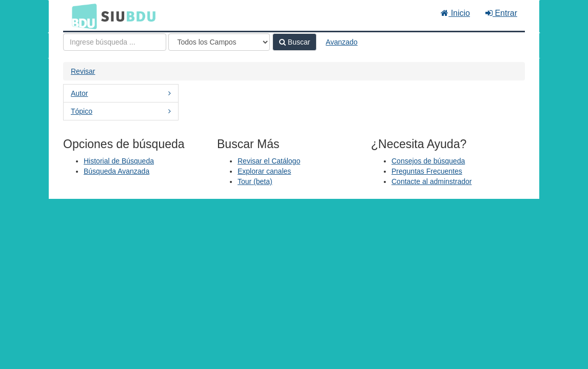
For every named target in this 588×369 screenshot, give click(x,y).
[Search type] (219, 42)
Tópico (121, 111)
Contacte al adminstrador (432, 181)
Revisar (83, 71)
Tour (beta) (255, 181)
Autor (121, 93)
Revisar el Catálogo (269, 161)
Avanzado (342, 42)
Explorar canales (264, 171)
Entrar (501, 13)
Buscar (295, 42)
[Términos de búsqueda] (115, 42)
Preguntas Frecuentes (427, 171)
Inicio (455, 13)
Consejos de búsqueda (428, 161)
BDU (82, 16)
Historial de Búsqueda (119, 161)
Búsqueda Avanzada (116, 171)
